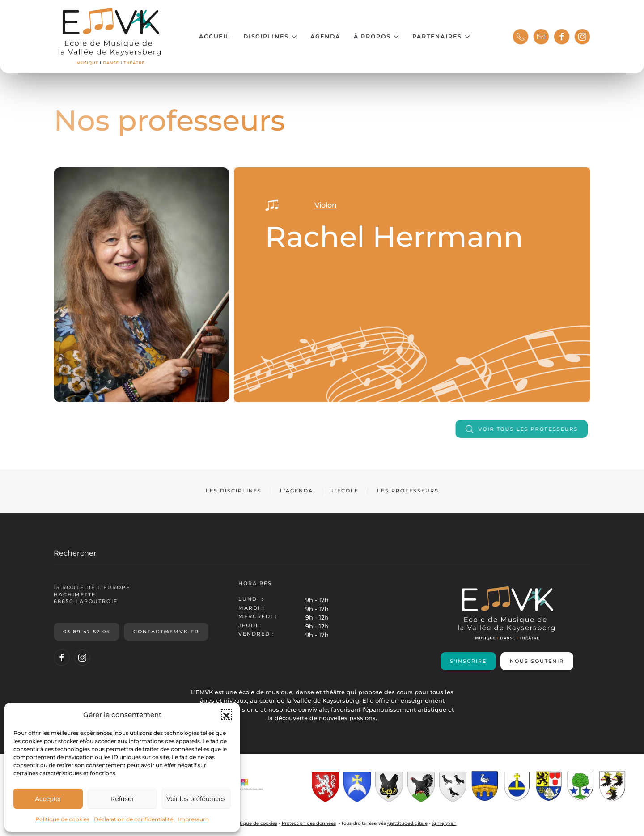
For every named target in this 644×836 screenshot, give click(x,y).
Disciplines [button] (270, 36)
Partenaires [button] (441, 36)
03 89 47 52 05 (87, 632)
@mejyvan (444, 823)
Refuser (122, 799)
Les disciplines (234, 491)
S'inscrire (468, 661)
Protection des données (309, 823)
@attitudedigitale (407, 823)
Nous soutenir (537, 661)
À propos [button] (376, 36)
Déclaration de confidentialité (133, 819)
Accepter (48, 799)
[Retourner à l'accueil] (111, 37)
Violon (315, 205)
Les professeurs (408, 491)
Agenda (325, 36)
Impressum (193, 819)
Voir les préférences (196, 799)
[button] (226, 715)
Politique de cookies (62, 819)
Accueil (214, 36)
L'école (345, 491)
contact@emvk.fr (166, 632)
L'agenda (297, 491)
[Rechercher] (322, 553)
